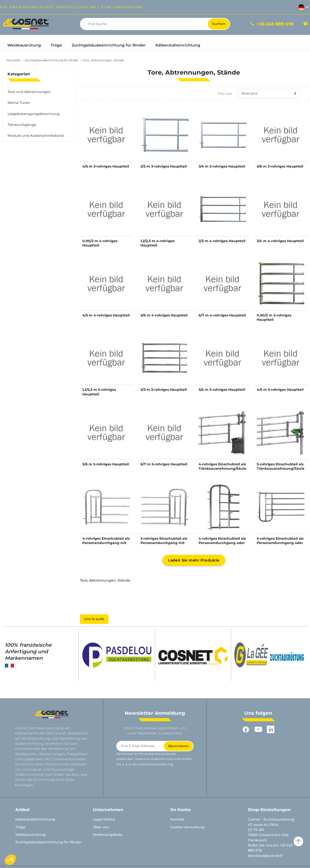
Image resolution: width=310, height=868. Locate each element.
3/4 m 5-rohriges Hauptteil (222, 390)
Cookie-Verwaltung (187, 827)
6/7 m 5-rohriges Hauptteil (164, 464)
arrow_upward (298, 841)
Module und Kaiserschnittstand (36, 136)
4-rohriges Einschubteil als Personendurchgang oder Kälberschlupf (222, 543)
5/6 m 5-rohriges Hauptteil (106, 464)
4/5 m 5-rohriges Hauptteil (280, 390)
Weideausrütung (30, 835)
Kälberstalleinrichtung (35, 819)
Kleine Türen (19, 103)
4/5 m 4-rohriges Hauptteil (106, 315)
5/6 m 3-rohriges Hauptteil (280, 166)
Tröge (20, 827)
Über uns (101, 827)
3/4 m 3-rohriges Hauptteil (222, 166)
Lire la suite (94, 619)
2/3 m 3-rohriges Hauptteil (164, 166)
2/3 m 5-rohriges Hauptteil (164, 390)
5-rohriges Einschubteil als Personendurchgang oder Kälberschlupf (280, 543)
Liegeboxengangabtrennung (34, 114)
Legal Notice (104, 819)
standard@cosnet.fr (265, 856)
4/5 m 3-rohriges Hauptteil (106, 166)
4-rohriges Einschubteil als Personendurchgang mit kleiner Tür (106, 543)
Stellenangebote (108, 835)
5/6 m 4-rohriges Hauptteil (164, 315)
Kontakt (177, 819)
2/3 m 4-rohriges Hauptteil (222, 241)
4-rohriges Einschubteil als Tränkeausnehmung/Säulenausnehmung (222, 469)
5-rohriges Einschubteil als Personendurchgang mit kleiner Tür (164, 543)
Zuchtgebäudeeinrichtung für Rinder (51, 60)
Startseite (13, 60)
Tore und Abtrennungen (29, 92)
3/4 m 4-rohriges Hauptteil (280, 241)
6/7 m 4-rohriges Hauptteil (222, 315)
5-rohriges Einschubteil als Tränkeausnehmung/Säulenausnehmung (281, 469)
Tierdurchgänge (22, 125)
